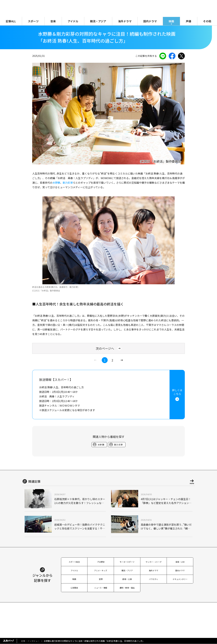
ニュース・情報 (101, 588)
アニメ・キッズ (101, 570)
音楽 (53, 21)
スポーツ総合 (74, 562)
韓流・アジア (98, 21)
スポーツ (33, 21)
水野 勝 (101, 445)
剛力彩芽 (68, 183)
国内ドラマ (150, 21)
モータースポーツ (127, 562)
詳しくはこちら (177, 395)
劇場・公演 (127, 579)
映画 (171, 21)
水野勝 (56, 183)
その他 (207, 21)
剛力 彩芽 (118, 445)
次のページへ (108, 348)
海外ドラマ (125, 21)
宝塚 (101, 579)
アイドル (73, 21)
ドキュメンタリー (180, 579)
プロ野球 (101, 562)
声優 (189, 21)
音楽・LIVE (180, 562)
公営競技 (74, 588)
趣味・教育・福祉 (127, 588)
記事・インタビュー (30, 641)
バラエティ (154, 579)
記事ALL (11, 21)
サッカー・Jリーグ (154, 562)
